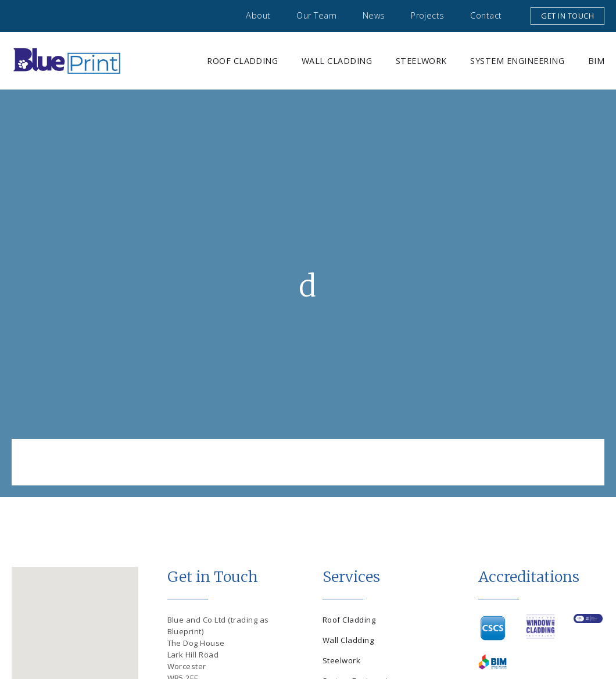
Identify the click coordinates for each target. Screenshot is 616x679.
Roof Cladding (242, 61)
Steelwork (421, 61)
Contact (486, 15)
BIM (596, 61)
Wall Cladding (337, 61)
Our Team (316, 15)
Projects (428, 15)
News (374, 15)
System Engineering (517, 61)
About (258, 15)
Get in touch (567, 16)
